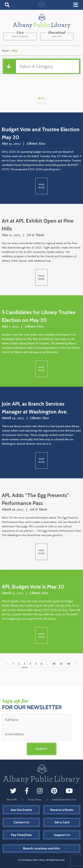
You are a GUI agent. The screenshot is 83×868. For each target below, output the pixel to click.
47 (61, 664)
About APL (12, 800)
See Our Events (21, 810)
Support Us (62, 835)
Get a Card (62, 822)
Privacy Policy (35, 800)
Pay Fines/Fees (21, 835)
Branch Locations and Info (41, 848)
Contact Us (21, 822)
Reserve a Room (62, 810)
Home (6, 51)
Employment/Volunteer (64, 800)
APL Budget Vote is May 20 (33, 587)
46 (54, 664)
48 (68, 664)
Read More (41, 186)
